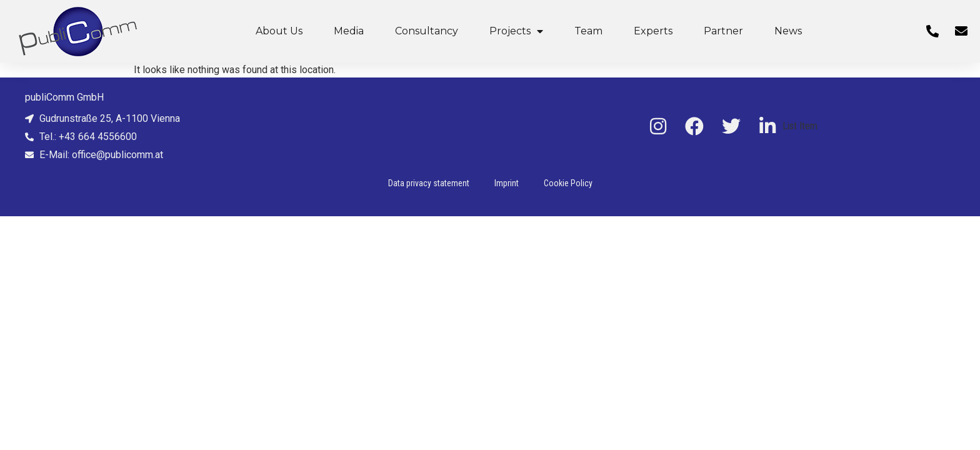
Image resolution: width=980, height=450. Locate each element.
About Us (279, 31)
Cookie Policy (568, 183)
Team (588, 31)
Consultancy (427, 31)
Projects (516, 31)
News (788, 31)
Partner (723, 31)
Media (349, 31)
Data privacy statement (429, 183)
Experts (653, 31)
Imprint (507, 183)
